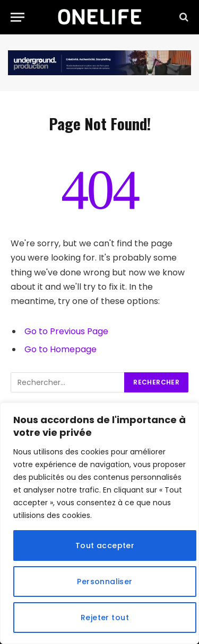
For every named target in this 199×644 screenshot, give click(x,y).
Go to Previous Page (66, 331)
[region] (99, 523)
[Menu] (18, 17)
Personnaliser (105, 582)
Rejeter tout (105, 618)
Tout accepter (105, 545)
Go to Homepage (60, 349)
